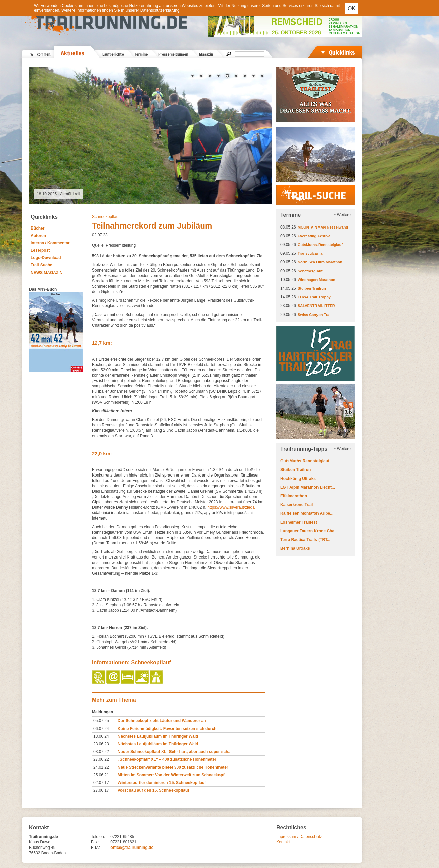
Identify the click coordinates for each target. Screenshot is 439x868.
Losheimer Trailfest (299, 522)
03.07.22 (101, 752)
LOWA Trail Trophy (314, 297)
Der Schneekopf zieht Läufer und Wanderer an (162, 721)
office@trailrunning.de (132, 848)
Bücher (37, 228)
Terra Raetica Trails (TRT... (305, 540)
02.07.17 (101, 783)
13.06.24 (101, 736)
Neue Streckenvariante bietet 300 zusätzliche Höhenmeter (173, 767)
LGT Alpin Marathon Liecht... (308, 487)
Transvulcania (310, 253)
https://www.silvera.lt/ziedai (231, 507)
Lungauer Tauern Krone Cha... (309, 531)
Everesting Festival (314, 236)
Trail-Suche (41, 265)
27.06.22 (101, 759)
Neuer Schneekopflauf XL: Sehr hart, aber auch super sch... (175, 752)
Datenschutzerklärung (160, 10)
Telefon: (98, 837)
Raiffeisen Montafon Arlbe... (307, 513)
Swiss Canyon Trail (314, 315)
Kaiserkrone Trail (297, 505)
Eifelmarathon (294, 496)
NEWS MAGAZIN (46, 273)
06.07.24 (101, 729)
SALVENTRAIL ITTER (316, 306)
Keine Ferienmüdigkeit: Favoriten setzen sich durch (167, 729)
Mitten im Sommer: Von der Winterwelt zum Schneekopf (171, 775)
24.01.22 (101, 767)
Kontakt (283, 842)
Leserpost (40, 250)
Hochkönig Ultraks (298, 479)
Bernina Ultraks (295, 548)
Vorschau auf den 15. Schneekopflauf (154, 790)
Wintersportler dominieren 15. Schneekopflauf (162, 783)
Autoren (38, 236)
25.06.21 (101, 775)
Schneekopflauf (106, 217)
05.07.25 (101, 721)
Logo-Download (46, 258)
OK (352, 9)
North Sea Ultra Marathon (320, 262)
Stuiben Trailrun (312, 288)
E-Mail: (97, 848)
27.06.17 (101, 790)
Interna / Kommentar (50, 243)
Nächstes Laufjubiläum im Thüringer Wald (158, 736)
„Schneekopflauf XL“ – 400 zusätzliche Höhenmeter (167, 759)
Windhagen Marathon (316, 280)
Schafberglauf (310, 271)
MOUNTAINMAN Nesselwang (323, 227)
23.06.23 (101, 744)
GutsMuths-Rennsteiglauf (320, 245)
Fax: (95, 842)
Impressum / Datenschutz (299, 837)
